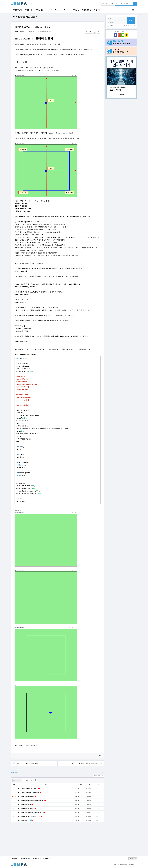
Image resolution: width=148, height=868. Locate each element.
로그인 (131, 20)
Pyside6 (49, 10)
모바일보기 (46, 859)
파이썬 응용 (40, 10)
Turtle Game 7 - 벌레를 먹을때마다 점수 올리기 (30, 812)
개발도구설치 (17, 10)
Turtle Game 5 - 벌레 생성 (24, 804)
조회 (89, 785)
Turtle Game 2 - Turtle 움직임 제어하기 (26, 763)
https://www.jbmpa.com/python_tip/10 (60, 133)
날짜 (98, 785)
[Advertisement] (121, 134)
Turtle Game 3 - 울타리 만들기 (26, 797)
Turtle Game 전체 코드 (23, 820)
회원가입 (104, 4)
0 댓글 (89, 32)
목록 (100, 756)
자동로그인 (113, 25)
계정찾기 (133, 26)
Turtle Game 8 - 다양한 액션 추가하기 (28, 816)
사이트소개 (15, 859)
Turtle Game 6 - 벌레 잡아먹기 (26, 808)
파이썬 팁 (76, 10)
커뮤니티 (97, 10)
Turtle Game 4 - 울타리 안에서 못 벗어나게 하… (87, 763)
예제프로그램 (86, 10)
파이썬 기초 (29, 10)
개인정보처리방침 (25, 859)
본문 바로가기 (0, 0)
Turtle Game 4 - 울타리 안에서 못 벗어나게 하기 (31, 801)
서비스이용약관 (37, 859)
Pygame (58, 10)
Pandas (67, 10)
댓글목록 (14, 772)
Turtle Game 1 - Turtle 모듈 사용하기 (28, 789)
